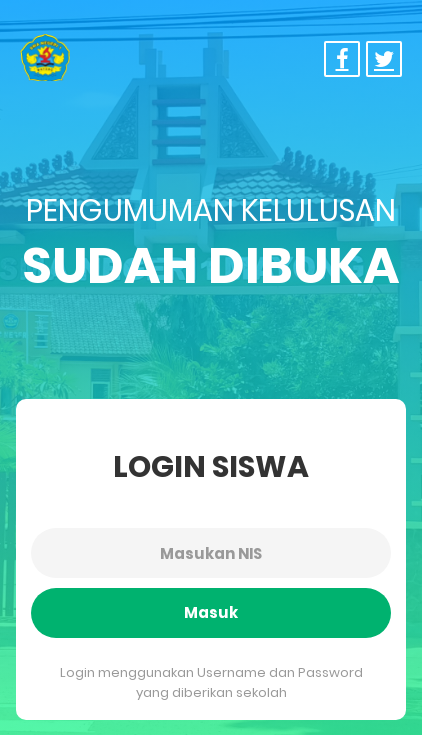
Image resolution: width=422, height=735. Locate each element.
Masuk (211, 612)
